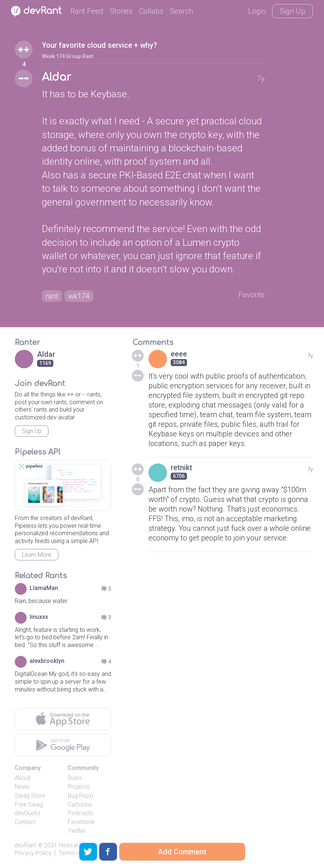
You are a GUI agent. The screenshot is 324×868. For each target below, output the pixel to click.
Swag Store (30, 796)
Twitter (77, 831)
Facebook (81, 822)
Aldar (56, 77)
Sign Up (293, 11)
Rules (75, 778)
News (22, 787)
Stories (121, 11)
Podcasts (80, 813)
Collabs (151, 11)
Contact (25, 822)
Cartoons (80, 805)
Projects (79, 787)
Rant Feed (87, 11)
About (23, 778)
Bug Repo (81, 796)
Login (257, 11)
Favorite (252, 295)
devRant (26, 845)
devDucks (28, 813)
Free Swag (29, 805)
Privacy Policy (33, 853)
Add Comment (182, 852)
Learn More (37, 555)
